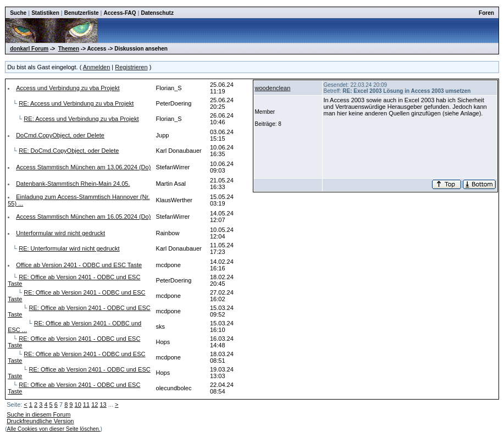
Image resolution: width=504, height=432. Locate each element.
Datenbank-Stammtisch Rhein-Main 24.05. (73, 184)
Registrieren (131, 67)
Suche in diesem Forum (38, 414)
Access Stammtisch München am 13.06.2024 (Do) (83, 167)
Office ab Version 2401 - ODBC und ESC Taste (79, 265)
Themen (69, 49)
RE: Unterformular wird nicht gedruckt (69, 248)
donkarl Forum (29, 49)
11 (86, 405)
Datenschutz (157, 13)
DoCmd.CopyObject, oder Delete (60, 135)
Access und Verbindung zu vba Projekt (68, 88)
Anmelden (97, 67)
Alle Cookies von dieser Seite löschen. (54, 429)
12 (95, 405)
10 (78, 405)
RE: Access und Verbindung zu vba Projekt (76, 103)
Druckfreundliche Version (40, 421)
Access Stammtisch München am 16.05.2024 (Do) (83, 217)
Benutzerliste (82, 13)
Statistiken (45, 13)
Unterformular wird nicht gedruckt (60, 233)
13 (103, 405)
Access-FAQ (120, 13)
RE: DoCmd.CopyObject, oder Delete (69, 151)
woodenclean (273, 88)
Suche (18, 13)
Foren (486, 13)
